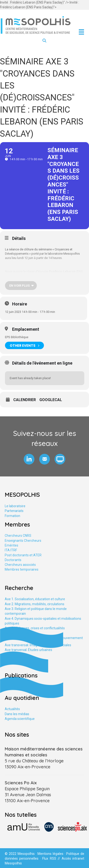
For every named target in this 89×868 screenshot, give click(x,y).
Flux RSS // (52, 858)
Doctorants (13, 560)
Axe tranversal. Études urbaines (28, 650)
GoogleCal (51, 400)
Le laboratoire (15, 506)
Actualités (12, 709)
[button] (29, 459)
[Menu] (81, 32)
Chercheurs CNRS (18, 536)
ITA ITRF (11, 550)
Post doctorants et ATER (23, 555)
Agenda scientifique (20, 719)
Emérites (12, 545)
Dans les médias (17, 714)
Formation (12, 516)
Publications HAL (17, 687)
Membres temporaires (22, 569)
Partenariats (14, 511)
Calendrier (25, 400)
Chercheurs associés (20, 565)
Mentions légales (50, 854)
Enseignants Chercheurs (23, 541)
